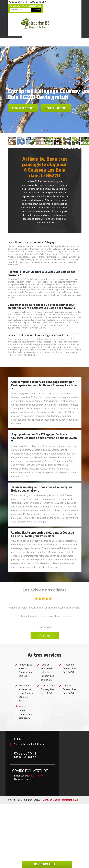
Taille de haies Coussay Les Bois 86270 (48, 689)
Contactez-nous (23, 108)
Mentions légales (51, 800)
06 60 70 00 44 (39, 2)
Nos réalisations (56, 108)
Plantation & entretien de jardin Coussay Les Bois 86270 (26, 693)
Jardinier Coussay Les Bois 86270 (69, 689)
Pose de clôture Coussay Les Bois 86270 (25, 712)
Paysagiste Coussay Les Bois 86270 (69, 668)
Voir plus (45, 635)
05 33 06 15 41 (18, 2)
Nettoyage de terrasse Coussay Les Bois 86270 (25, 670)
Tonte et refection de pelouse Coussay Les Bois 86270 (47, 672)
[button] (42, 130)
